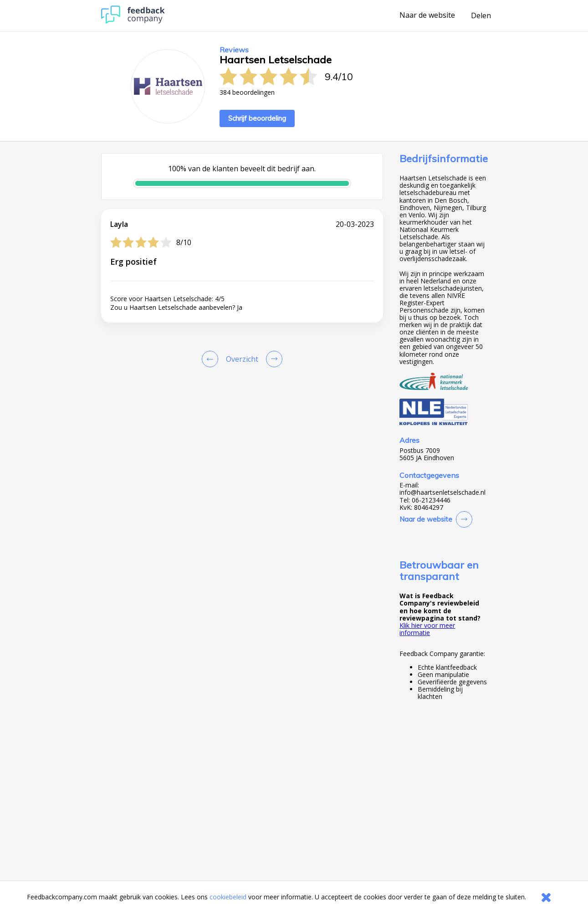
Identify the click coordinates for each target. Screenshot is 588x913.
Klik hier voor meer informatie (427, 629)
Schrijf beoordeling (257, 118)
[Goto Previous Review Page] (212, 359)
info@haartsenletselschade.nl (442, 492)
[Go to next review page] (272, 359)
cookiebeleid (228, 897)
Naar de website (427, 15)
